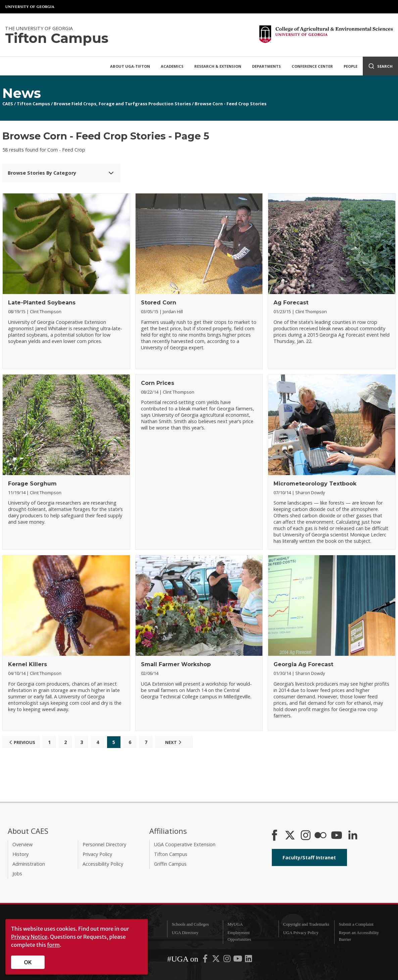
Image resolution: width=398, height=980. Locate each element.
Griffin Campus (170, 864)
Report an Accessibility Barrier (359, 936)
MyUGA (235, 924)
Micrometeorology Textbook (315, 484)
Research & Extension (218, 66)
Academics (172, 66)
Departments (266, 66)
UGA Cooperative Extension (185, 844)
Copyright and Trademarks (306, 924)
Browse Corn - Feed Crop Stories (231, 104)
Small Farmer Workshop (176, 664)
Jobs (17, 874)
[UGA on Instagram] (228, 960)
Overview (22, 844)
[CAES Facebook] (275, 836)
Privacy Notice (29, 937)
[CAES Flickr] (320, 836)
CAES (8, 104)
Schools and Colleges (190, 924)
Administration (29, 864)
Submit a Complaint (356, 924)
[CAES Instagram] (306, 836)
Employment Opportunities (239, 936)
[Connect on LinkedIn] (353, 836)
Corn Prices (158, 383)
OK (28, 962)
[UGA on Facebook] (206, 960)
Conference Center (312, 66)
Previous (21, 742)
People (351, 66)
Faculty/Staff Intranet (309, 857)
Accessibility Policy (103, 864)
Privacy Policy (97, 854)
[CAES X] (291, 836)
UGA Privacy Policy (301, 933)
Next (174, 742)
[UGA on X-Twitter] (216, 960)
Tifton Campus (33, 104)
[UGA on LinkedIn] (248, 960)
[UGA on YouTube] (238, 960)
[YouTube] (337, 836)
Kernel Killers (28, 664)
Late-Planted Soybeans (42, 303)
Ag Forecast (291, 303)
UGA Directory (185, 933)
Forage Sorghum (32, 484)
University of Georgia (30, 7)
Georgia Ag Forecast (303, 664)
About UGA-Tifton (130, 66)
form (53, 945)
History (20, 854)
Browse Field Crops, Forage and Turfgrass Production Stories (122, 104)
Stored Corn (159, 303)
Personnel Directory (104, 844)
